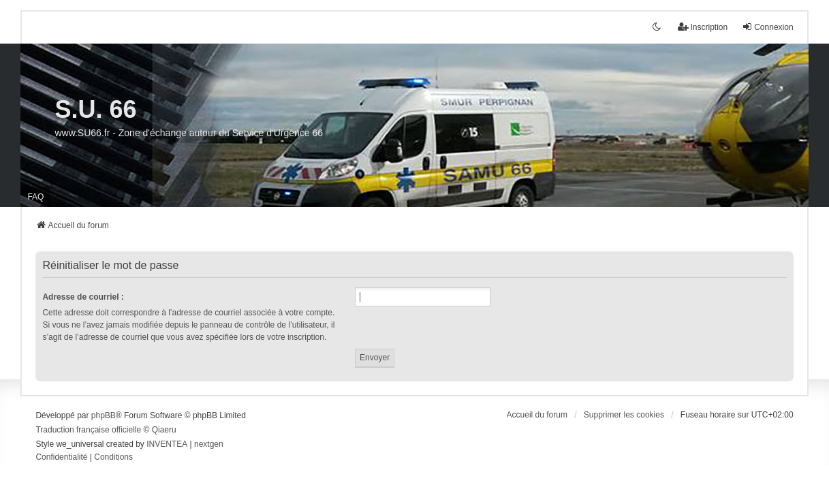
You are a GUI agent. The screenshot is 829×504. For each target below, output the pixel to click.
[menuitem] (61, 458)
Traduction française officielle (88, 430)
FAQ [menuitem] (35, 197)
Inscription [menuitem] (703, 27)
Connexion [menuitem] (767, 27)
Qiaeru (164, 430)
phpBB (104, 415)
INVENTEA (167, 444)
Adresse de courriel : (83, 297)
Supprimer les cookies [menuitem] (624, 415)
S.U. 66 (95, 109)
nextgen (209, 444)
